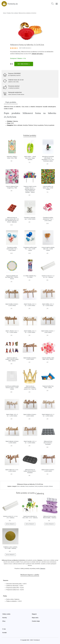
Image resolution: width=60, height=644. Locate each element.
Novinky (5, 618)
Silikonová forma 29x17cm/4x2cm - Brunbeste (48, 443)
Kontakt (4, 633)
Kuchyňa (46, 486)
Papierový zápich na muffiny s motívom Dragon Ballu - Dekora (12, 359)
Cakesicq (17, 54)
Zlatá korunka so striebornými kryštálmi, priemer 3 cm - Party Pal (30, 388)
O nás (4, 629)
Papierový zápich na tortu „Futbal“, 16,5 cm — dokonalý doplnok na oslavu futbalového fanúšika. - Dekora (30, 189)
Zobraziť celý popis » (37, 54)
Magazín (34, 614)
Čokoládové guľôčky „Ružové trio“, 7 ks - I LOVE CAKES (48, 219)
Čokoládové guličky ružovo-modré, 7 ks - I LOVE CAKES (12, 249)
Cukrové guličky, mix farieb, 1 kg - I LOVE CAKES (48, 188)
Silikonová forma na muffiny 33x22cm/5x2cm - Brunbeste (30, 471)
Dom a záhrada (15, 13)
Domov (5, 13)
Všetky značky (6, 614)
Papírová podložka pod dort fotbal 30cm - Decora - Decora (12, 277)
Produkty (9, 13)
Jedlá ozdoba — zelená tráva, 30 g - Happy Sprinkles (30, 158)
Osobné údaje (36, 621)
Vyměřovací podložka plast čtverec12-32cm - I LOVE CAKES (12, 388)
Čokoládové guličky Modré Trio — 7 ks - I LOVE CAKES (30, 249)
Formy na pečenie (30, 486)
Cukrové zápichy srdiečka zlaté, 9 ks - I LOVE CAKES (48, 249)
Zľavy (4, 621)
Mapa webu (35, 618)
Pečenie (51, 486)
